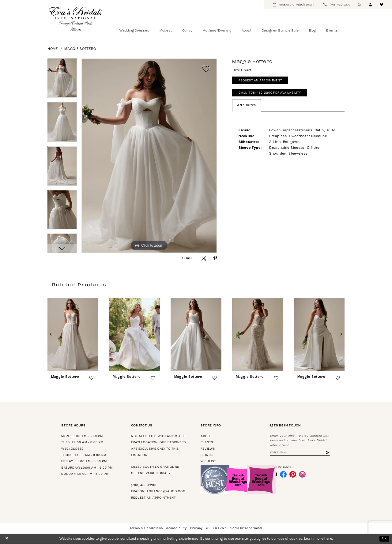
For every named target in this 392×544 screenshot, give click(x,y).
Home (53, 49)
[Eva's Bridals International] (75, 19)
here (328, 539)
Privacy (196, 528)
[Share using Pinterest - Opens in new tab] (215, 258)
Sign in (207, 455)
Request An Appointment (260, 81)
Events (207, 443)
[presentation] (73, 334)
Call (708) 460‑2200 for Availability (270, 93)
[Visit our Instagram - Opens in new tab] (303, 475)
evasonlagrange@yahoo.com (158, 491)
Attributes (247, 106)
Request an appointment (153, 498)
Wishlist (208, 461)
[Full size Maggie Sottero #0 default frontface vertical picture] (149, 156)
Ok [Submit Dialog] (384, 539)
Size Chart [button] (242, 71)
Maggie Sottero (80, 49)
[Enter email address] (300, 453)
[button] (371, 5)
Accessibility (176, 528)
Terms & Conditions (146, 528)
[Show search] (360, 5)
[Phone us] (337, 5)
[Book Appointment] (294, 5)
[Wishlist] (382, 5)
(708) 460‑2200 (144, 485)
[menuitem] (294, 5)
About (206, 436)
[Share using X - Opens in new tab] (204, 258)
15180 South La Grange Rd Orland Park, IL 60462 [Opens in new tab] (155, 470)
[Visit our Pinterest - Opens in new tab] (293, 475)
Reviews (208, 449)
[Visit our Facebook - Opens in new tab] (283, 475)
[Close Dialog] (7, 539)
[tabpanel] (62, 80)
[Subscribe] (328, 453)
